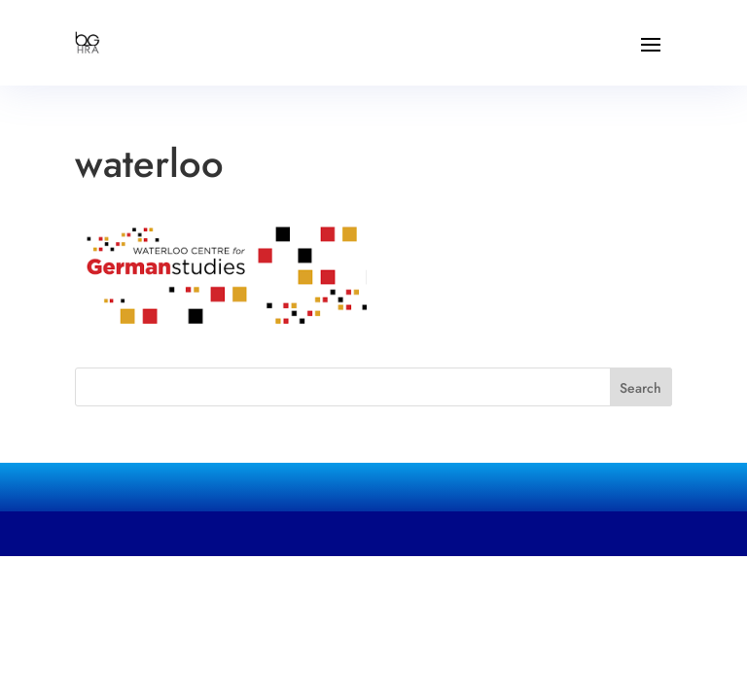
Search (640, 388)
